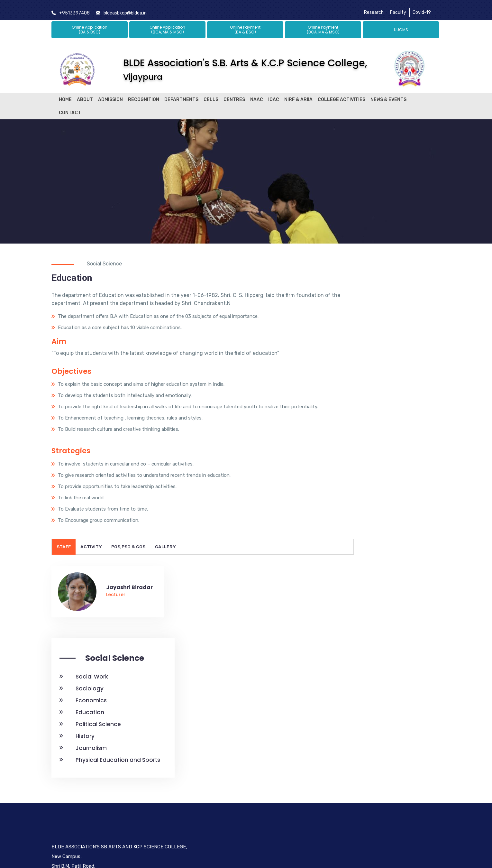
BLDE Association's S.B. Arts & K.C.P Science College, (245, 64)
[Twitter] (359, 786)
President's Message (211, 771)
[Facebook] (345, 786)
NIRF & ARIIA (298, 94)
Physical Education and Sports (385, 422)
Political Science (366, 387)
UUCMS (401, 24)
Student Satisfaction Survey (281, 755)
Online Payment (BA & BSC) (245, 24)
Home (65, 94)
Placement (200, 795)
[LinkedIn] (374, 786)
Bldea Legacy (203, 759)
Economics (359, 363)
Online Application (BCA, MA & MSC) (167, 24)
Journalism (359, 411)
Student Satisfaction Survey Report (283, 784)
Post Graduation (207, 807)
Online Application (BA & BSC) (90, 24)
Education (357, 375)
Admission (110, 94)
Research (374, 7)
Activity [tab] (92, 574)
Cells (211, 94)
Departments (181, 94)
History (353, 399)
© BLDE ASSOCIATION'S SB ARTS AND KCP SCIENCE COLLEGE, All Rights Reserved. (246, 858)
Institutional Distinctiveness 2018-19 (284, 813)
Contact (70, 107)
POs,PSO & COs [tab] (129, 574)
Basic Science (204, 830)
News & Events (388, 94)
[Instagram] (388, 786)
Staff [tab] (64, 574)
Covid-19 (422, 7)
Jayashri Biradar (129, 615)
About (85, 94)
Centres (234, 94)
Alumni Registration (210, 818)
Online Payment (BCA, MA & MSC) (323, 24)
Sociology (357, 351)
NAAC (257, 94)
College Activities (342, 94)
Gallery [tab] (167, 574)
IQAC (274, 94)
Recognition (144, 94)
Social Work (359, 339)
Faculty (398, 7)
